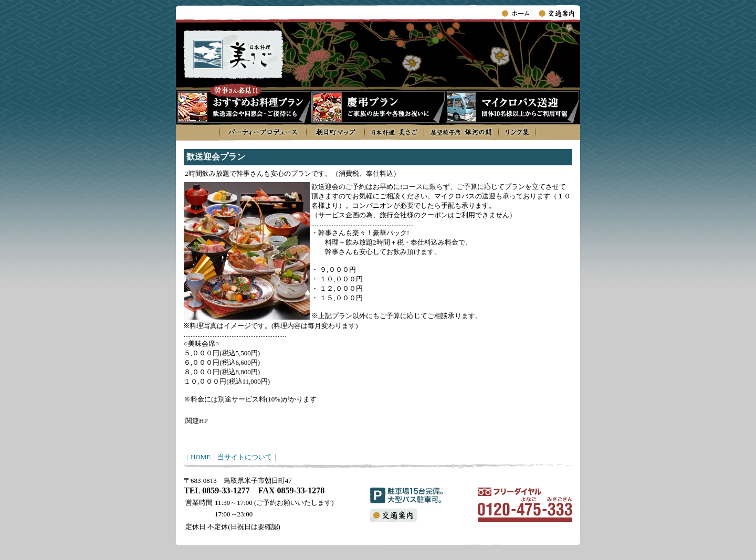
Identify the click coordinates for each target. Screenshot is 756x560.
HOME (201, 457)
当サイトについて (245, 457)
